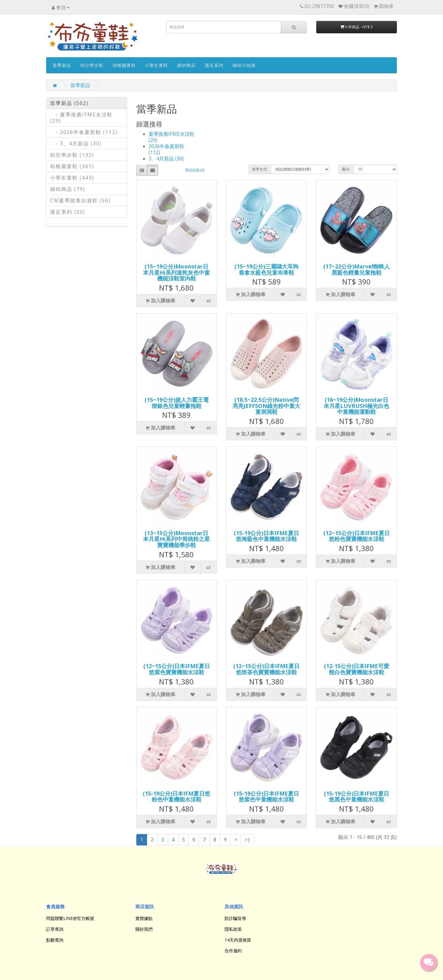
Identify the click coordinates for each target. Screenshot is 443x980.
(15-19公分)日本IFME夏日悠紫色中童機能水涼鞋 (266, 797)
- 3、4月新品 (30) (76, 143)
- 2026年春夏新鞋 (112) (84, 132)
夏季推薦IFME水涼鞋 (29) (172, 137)
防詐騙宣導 (235, 918)
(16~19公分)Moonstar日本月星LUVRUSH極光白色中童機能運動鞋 (356, 406)
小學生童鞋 (156, 65)
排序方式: (260, 169)
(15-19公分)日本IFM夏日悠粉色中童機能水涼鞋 (176, 797)
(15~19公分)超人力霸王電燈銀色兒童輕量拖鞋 (177, 403)
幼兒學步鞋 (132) (72, 155)
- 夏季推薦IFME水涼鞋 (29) (81, 118)
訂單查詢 (55, 929)
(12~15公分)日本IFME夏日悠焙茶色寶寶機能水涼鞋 (266, 669)
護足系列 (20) (68, 212)
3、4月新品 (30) (166, 159)
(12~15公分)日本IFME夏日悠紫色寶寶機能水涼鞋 (177, 669)
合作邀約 (233, 951)
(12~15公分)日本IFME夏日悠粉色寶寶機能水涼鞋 (357, 536)
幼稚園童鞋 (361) (72, 166)
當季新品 (62, 65)
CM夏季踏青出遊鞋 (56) (80, 200)
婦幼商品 (186, 65)
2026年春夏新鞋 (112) (166, 149)
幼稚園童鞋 (124, 65)
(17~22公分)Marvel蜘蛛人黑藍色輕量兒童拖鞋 (357, 269)
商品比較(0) (195, 170)
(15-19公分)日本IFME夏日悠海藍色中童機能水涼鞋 (266, 536)
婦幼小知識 (244, 65)
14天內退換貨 (238, 940)
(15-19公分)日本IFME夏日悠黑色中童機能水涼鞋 (357, 797)
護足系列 (214, 65)
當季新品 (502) (69, 103)
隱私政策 (233, 929)
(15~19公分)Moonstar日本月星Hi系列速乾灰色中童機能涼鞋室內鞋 (176, 272)
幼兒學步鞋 (92, 65)
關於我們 (144, 929)
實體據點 (144, 918)
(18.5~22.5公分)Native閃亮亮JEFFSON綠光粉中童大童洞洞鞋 (266, 406)
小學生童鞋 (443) (72, 178)
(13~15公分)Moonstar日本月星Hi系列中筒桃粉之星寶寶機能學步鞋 (176, 539)
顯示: (346, 169)
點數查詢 (55, 940)
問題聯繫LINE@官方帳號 (70, 918)
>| (248, 840)
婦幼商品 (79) (68, 189)
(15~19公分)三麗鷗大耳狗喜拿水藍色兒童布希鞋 (266, 269)
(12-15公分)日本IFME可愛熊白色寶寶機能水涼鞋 (357, 669)
